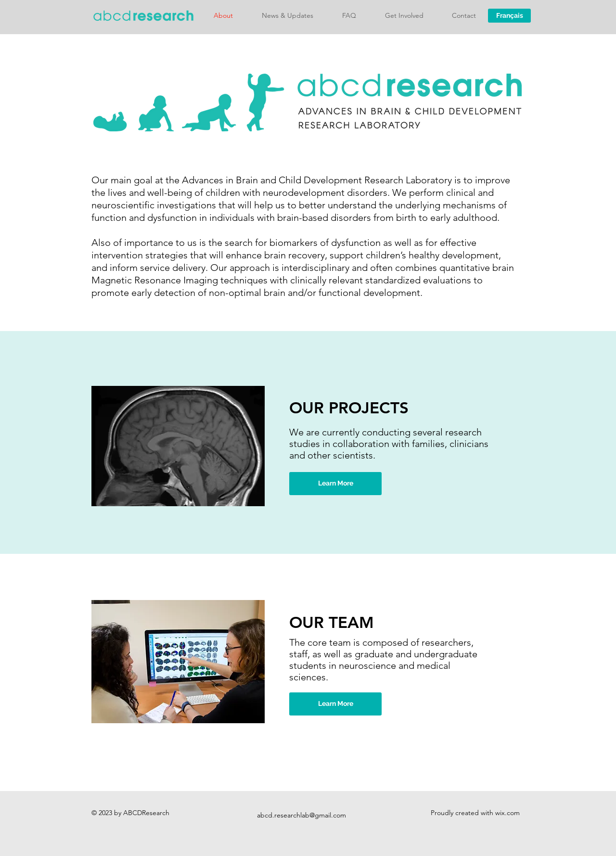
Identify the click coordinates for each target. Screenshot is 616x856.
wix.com (507, 813)
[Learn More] (335, 484)
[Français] (509, 16)
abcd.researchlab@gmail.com (302, 815)
